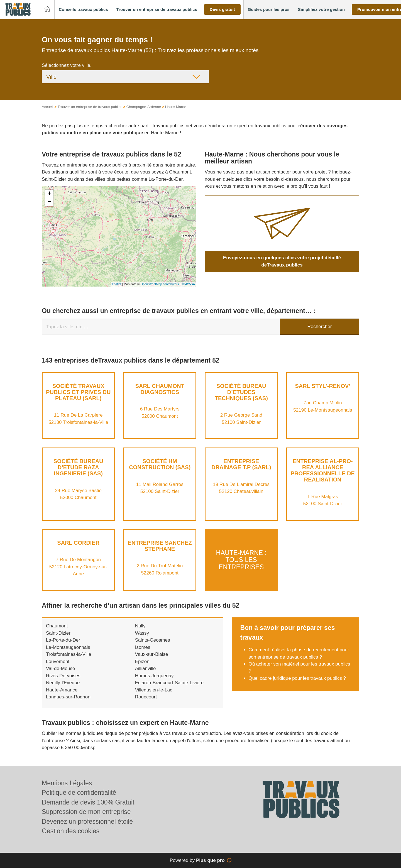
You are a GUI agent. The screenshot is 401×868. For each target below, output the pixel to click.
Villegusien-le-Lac (154, 690)
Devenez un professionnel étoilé (87, 821)
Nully (140, 626)
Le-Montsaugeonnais (68, 647)
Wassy (142, 633)
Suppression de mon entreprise (86, 812)
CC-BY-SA (188, 284)
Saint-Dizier (58, 633)
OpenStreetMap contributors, (160, 284)
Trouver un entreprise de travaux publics (90, 107)
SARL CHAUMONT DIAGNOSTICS (160, 389)
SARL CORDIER (78, 543)
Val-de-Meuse (61, 668)
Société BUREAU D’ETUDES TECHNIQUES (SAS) (241, 392)
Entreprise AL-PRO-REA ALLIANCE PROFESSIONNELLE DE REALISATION (323, 470)
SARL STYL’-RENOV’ (323, 386)
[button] (83, 10)
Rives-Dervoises (63, 676)
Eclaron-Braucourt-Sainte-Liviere (169, 683)
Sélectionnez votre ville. (67, 65)
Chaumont (57, 626)
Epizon (142, 662)
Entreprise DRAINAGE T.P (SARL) (241, 464)
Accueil (48, 107)
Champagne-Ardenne (144, 107)
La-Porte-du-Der (63, 640)
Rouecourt (146, 697)
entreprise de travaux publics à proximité (109, 165)
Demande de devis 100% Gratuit (88, 802)
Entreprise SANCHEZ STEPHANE (160, 546)
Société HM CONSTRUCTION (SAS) (160, 464)
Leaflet (117, 284)
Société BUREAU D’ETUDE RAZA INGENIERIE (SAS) (78, 467)
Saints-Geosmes (153, 640)
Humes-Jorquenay (154, 676)
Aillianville (146, 668)
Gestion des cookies (71, 831)
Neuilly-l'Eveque (63, 683)
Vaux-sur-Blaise (152, 654)
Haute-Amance (62, 690)
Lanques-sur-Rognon (68, 697)
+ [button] (49, 194)
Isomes (143, 647)
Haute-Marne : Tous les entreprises (241, 560)
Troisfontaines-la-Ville (69, 654)
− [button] (49, 202)
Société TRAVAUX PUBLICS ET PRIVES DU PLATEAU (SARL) (78, 392)
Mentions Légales (67, 783)
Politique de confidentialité (79, 793)
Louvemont (58, 662)
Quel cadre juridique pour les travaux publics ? (297, 678)
